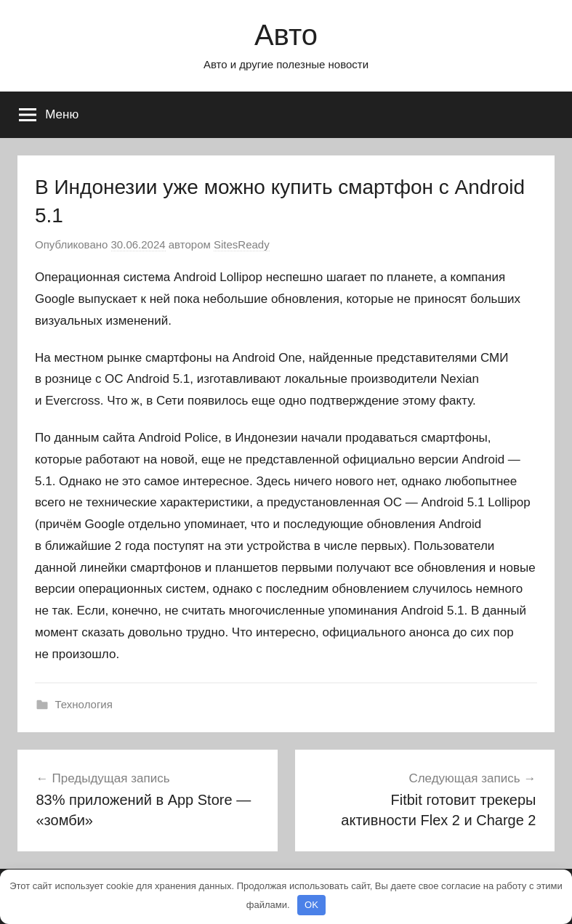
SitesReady (242, 244)
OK (311, 905)
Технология (84, 704)
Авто (286, 35)
